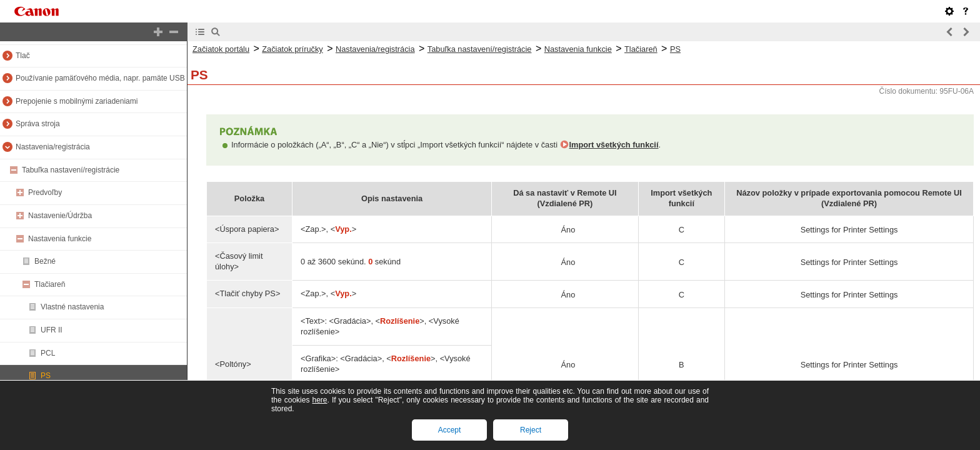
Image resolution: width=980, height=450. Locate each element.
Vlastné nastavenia (72, 307)
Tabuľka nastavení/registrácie (71, 170)
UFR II (52, 330)
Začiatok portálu (221, 49)
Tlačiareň (50, 284)
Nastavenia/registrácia (53, 147)
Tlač (23, 56)
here (319, 400)
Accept (450, 430)
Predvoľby (45, 192)
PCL (48, 353)
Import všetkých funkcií (614, 145)
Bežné (45, 261)
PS (46, 376)
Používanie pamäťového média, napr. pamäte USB (100, 78)
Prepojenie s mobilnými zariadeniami (77, 101)
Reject (531, 430)
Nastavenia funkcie (60, 239)
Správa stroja (38, 124)
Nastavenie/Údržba (60, 216)
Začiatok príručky (292, 49)
